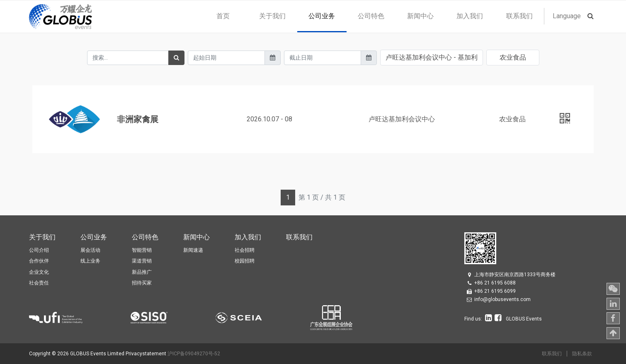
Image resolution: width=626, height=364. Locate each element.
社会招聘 (245, 250)
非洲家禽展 (138, 119)
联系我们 (552, 354)
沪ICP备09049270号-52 (194, 354)
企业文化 (39, 272)
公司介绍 (39, 250)
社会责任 (39, 283)
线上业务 (90, 261)
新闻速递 (193, 250)
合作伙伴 (39, 261)
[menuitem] (223, 16)
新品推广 (142, 272)
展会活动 (90, 250)
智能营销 (142, 250)
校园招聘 (245, 261)
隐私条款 (582, 354)
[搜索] (176, 58)
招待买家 (142, 283)
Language (567, 16)
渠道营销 (142, 261)
